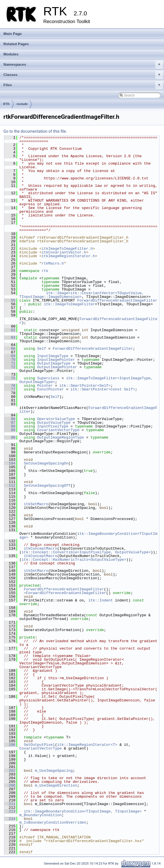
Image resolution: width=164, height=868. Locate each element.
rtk (45, 271)
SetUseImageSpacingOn (46, 463)
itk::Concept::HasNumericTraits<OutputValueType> (74, 560)
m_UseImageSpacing (54, 771)
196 (10, 745)
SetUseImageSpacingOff (47, 486)
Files (83, 85)
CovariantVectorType (58, 430)
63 (10, 337)
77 (10, 389)
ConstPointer (50, 389)
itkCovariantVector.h (64, 252)
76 (10, 386)
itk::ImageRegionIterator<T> (87, 745)
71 (10, 363)
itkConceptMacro (40, 548)
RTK (6, 104)
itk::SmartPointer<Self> (85, 386)
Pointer (45, 386)
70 (10, 360)
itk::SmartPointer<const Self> (103, 389)
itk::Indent (101, 600)
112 (10, 486)
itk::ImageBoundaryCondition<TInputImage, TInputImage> (83, 811)
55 (10, 300)
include (22, 104)
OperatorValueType (56, 419)
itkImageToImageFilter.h (67, 249)
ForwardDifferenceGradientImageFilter (117, 300)
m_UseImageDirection (56, 785)
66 (10, 349)
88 (10, 426)
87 (10, 423)
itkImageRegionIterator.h (68, 256)
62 (10, 330)
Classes (83, 75)
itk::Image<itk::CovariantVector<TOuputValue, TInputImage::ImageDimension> (83, 295)
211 (10, 804)
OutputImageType (54, 363)
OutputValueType (54, 423)
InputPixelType (53, 426)
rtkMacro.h (53, 263)
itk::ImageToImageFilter (69, 304)
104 (10, 463)
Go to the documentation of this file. (35, 131)
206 (10, 785)
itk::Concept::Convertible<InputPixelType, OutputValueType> (86, 552)
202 (10, 771)
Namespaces (83, 65)
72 (10, 367)
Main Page (13, 34)
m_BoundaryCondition (41, 815)
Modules (11, 54)
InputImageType (53, 356)
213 (10, 811)
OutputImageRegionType (60, 437)
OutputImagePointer (57, 367)
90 (10, 437)
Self (41, 349)
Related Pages (16, 44)
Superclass (48, 378)
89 (10, 430)
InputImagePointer (56, 360)
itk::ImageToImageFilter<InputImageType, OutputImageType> (87, 380)
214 (10, 819)
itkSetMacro (36, 504)
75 (10, 378)
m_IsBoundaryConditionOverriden (53, 822)
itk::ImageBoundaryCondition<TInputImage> (88, 536)
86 (10, 419)
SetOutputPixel (39, 745)
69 (10, 356)
